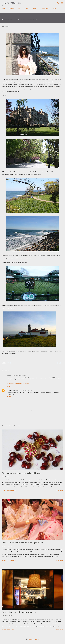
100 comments (12, 491)
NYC (55, 87)
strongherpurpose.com (13, 390)
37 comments (11, 560)
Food (27, 8)
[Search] (58, 3)
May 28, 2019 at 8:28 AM (20, 376)
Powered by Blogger (32, 639)
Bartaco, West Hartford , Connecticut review (19, 612)
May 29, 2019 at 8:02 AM (27, 390)
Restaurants (45, 8)
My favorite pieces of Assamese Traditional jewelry (21, 473)
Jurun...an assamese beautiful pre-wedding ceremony (22, 543)
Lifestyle (35, 8)
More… (55, 8)
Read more (60, 491)
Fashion (12, 8)
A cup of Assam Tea (12, 3)
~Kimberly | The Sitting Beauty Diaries (18, 383)
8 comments (11, 630)
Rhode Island (32, 82)
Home (4, 8)
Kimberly (9, 376)
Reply (9, 386)
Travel (20, 8)
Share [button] (59, 363)
